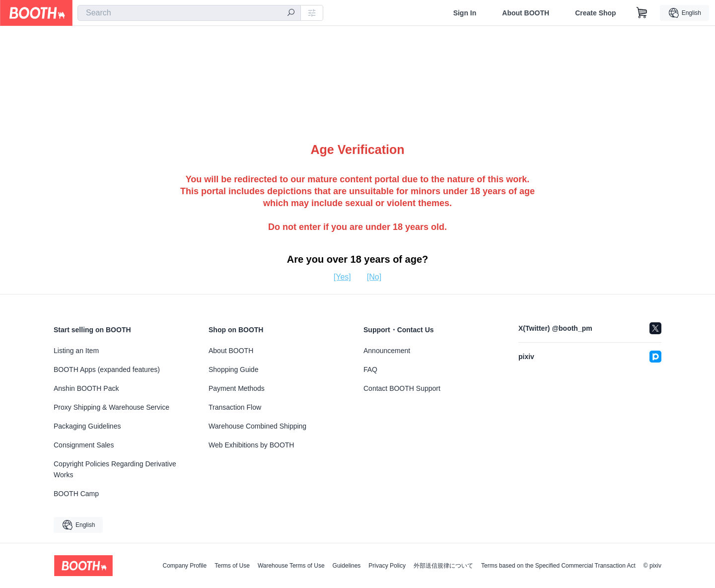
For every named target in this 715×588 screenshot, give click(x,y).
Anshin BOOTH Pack (86, 388)
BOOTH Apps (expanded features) (107, 369)
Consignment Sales (84, 445)
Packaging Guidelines (87, 426)
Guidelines (347, 566)
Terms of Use (232, 566)
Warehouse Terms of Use (291, 566)
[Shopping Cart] (642, 13)
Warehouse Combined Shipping (257, 426)
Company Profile (184, 566)
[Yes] (342, 277)
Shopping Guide (233, 369)
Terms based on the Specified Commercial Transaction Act (558, 566)
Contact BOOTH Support (402, 388)
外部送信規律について (443, 566)
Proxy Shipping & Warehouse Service (111, 407)
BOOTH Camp (76, 494)
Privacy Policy (387, 566)
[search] (291, 13)
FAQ (370, 369)
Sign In (465, 13)
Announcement (387, 351)
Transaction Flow (235, 407)
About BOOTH (526, 13)
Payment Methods (237, 388)
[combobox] (189, 13)
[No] (374, 277)
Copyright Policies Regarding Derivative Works (115, 469)
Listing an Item (76, 351)
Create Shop (595, 13)
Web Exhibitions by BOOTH (251, 445)
